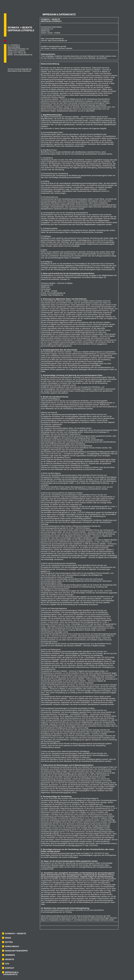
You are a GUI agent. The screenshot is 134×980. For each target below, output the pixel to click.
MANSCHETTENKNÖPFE (16, 951)
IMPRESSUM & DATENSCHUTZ (11, 973)
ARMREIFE (10, 955)
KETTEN (9, 942)
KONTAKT (10, 968)
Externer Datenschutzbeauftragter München (100, 918)
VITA (7, 964)
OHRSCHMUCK (12, 946)
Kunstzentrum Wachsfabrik (51, 27)
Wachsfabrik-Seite (15, 71)
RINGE (8, 938)
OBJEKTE (9, 959)
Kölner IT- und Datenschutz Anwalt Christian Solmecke (87, 920)
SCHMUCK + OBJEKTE (16, 934)
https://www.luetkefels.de (57, 41)
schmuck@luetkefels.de (23, 55)
